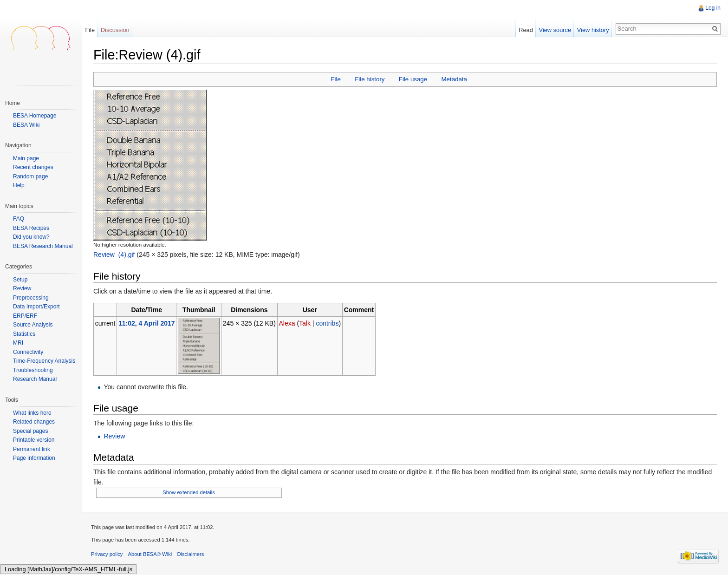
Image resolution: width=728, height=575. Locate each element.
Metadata (454, 79)
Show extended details (189, 492)
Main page (26, 159)
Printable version (34, 440)
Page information (34, 458)
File (335, 79)
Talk (305, 323)
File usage (413, 79)
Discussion (115, 30)
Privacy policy (107, 554)
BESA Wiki (26, 125)
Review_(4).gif (114, 255)
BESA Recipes (31, 228)
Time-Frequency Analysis (44, 361)
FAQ (19, 219)
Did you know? (31, 237)
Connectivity (28, 352)
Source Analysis (33, 325)
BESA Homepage (35, 116)
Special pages (30, 431)
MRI (18, 343)
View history (593, 30)
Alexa (287, 323)
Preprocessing (31, 298)
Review (114, 436)
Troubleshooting (33, 370)
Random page (30, 177)
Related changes (34, 422)
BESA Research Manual (43, 246)
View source (555, 30)
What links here (32, 413)
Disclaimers (190, 554)
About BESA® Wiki (150, 554)
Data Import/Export (36, 307)
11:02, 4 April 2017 (147, 323)
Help (19, 186)
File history (370, 79)
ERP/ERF (25, 316)
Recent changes (33, 167)
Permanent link (32, 449)
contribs (327, 323)
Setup (20, 280)
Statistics (24, 334)
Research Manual (35, 379)
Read (526, 30)
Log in (713, 8)
